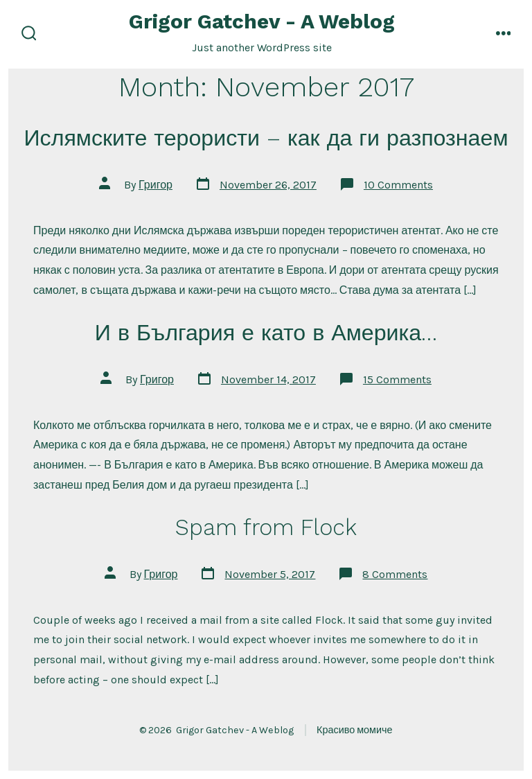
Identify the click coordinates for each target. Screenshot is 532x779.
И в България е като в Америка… (266, 333)
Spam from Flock (266, 527)
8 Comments (395, 574)
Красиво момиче (354, 730)
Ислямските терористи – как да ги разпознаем (266, 138)
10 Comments (398, 185)
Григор (156, 185)
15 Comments (397, 379)
